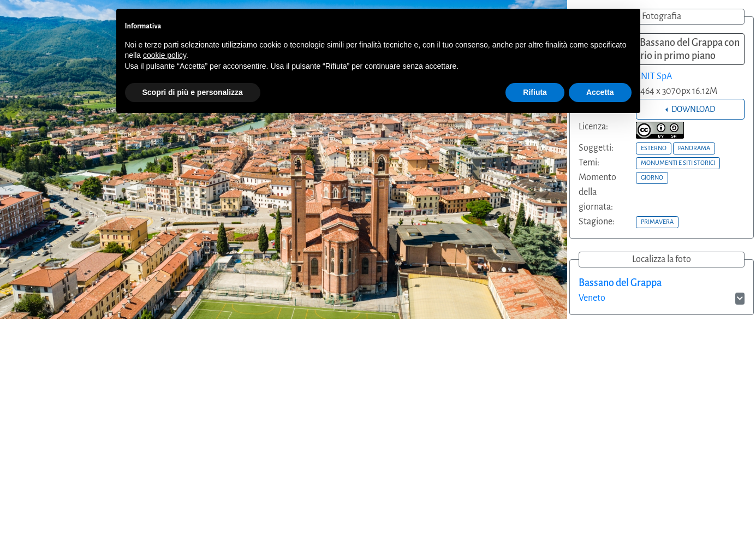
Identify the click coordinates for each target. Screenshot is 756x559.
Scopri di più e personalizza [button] (193, 92)
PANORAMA (694, 148)
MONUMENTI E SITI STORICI (678, 163)
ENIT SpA (654, 76)
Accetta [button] (600, 92)
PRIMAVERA (657, 222)
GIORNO (652, 177)
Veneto (592, 298)
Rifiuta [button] (535, 92)
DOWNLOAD (692, 109)
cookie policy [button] (165, 55)
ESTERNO (654, 148)
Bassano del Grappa (620, 283)
